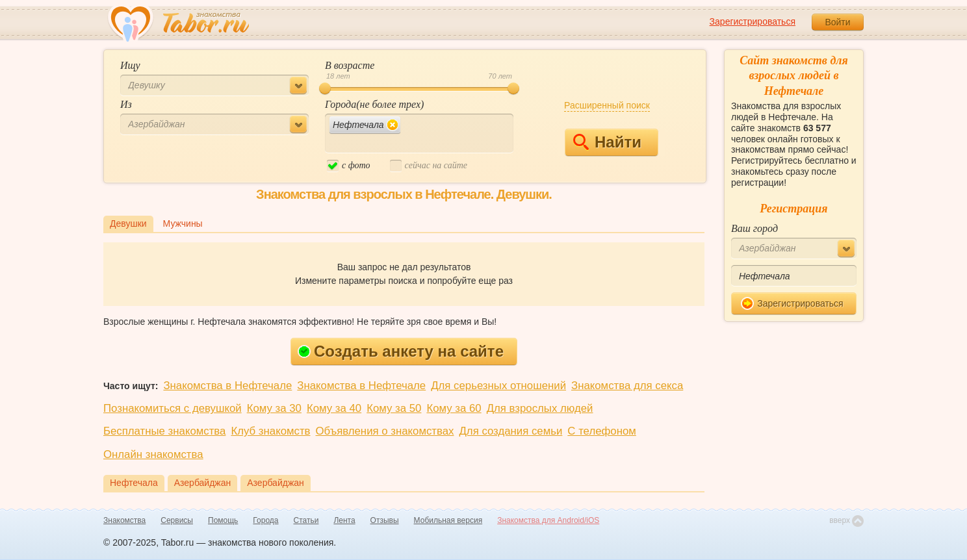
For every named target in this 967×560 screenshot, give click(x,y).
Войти (837, 22)
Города (265, 520)
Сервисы (177, 520)
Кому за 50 (394, 408)
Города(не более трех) (374, 104)
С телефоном (601, 431)
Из (126, 104)
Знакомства (124, 520)
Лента (344, 520)
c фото (349, 166)
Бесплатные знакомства (164, 431)
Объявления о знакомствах (385, 431)
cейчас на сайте (429, 166)
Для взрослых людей (540, 408)
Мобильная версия (448, 520)
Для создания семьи (510, 431)
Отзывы (385, 520)
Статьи (306, 520)
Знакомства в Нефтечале (227, 386)
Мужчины (183, 223)
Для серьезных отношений (498, 386)
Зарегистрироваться (753, 21)
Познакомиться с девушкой (173, 408)
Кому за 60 (454, 408)
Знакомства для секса (627, 386)
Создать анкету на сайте (401, 351)
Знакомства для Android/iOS (548, 520)
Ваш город (754, 228)
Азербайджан (203, 483)
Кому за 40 (334, 408)
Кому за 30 (274, 408)
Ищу (130, 65)
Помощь (223, 520)
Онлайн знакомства (153, 454)
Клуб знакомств (270, 431)
